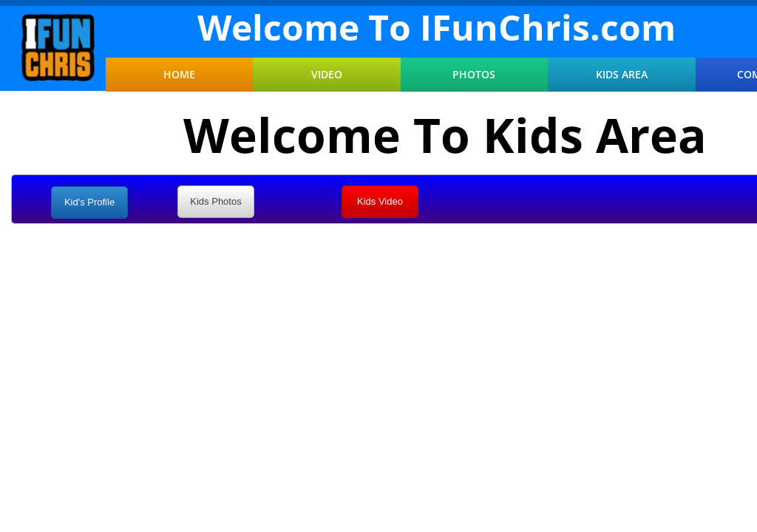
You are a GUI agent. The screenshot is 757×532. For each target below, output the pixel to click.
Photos (474, 75)
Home (179, 75)
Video (327, 75)
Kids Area (622, 75)
